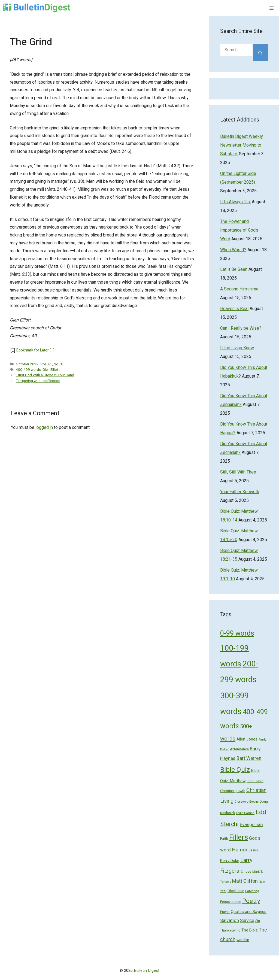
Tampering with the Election (38, 381)
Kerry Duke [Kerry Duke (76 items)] (230, 861)
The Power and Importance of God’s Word (239, 230)
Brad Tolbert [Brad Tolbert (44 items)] (255, 781)
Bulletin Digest (147, 970)
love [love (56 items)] (248, 871)
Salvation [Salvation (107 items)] (230, 920)
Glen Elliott (51, 370)
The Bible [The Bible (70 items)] (250, 930)
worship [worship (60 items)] (243, 940)
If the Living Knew (237, 348)
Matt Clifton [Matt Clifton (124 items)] (245, 881)
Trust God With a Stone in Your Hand (45, 375)
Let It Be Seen (234, 269)
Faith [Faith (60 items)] (224, 839)
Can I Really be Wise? (241, 328)
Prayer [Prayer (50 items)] (225, 912)
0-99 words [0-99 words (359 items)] (237, 634)
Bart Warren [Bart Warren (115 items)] (249, 758)
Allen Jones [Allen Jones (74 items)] (247, 739)
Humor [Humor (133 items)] (240, 850)
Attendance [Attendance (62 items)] (239, 749)
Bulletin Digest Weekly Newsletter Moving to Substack (242, 145)
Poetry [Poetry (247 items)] (251, 901)
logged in (44, 427)
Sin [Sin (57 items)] (258, 921)
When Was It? (233, 250)
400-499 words (28, 370)
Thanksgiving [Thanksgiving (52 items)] (230, 930)
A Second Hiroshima (239, 289)
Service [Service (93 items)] (247, 921)
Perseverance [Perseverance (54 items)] (231, 902)
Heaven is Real (234, 309)
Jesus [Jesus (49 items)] (253, 850)
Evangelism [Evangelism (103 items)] (251, 825)
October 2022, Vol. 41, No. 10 (40, 364)
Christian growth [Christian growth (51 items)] (233, 791)
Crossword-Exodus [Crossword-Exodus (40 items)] (247, 802)
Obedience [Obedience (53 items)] (236, 891)
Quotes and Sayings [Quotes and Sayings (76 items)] (249, 912)
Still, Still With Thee (238, 472)
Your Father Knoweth (240, 492)
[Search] (260, 52)
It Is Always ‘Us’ (235, 202)
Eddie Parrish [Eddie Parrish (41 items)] (245, 813)
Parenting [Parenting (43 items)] (252, 891)
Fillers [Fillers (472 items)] (239, 837)
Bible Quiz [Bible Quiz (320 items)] (235, 770)
